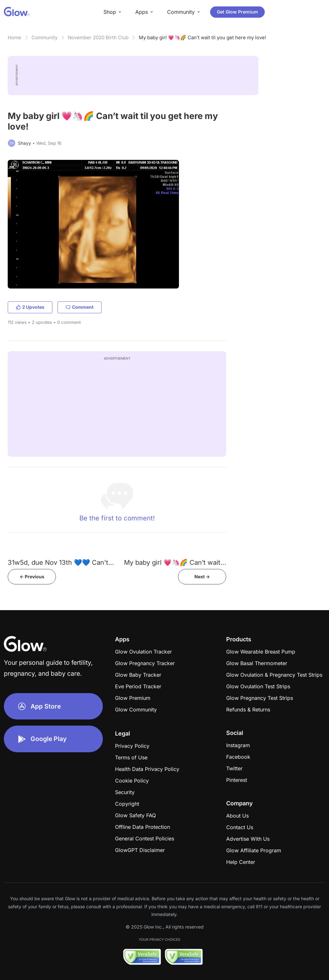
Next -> (202, 577)
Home (14, 37)
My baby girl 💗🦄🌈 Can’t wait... (175, 562)
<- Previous (32, 577)
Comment (80, 307)
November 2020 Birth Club (98, 37)
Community (44, 37)
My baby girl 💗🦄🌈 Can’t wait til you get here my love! (202, 37)
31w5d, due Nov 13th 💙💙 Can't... (61, 562)
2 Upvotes (30, 307)
